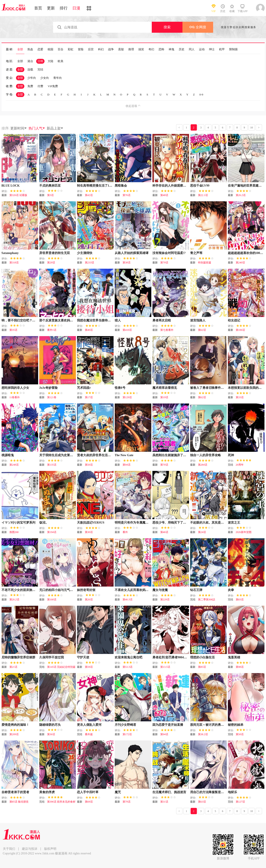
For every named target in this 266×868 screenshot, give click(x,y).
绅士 (212, 49)
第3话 (50, 195)
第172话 (127, 734)
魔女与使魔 (160, 590)
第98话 (240, 667)
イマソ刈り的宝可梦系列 (18, 523)
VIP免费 (53, 86)
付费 (40, 86)
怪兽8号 (120, 388)
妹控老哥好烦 (86, 590)
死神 (231, 455)
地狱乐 (232, 792)
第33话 (240, 397)
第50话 (89, 465)
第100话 (52, 600)
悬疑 (121, 49)
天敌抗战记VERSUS (91, 523)
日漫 (76, 8)
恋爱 (40, 49)
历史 (182, 49)
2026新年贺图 (244, 532)
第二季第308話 (207, 600)
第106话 (240, 330)
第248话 (14, 465)
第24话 (202, 532)
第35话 (13, 330)
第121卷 (52, 397)
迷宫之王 (234, 523)
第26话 (89, 600)
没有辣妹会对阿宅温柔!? (169, 253)
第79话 (164, 263)
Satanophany (10, 253)
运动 (202, 49)
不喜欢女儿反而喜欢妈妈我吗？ (136, 590)
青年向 (58, 78)
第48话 (164, 195)
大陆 (50, 61)
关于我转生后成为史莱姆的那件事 (62, 455)
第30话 (89, 532)
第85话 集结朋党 (19, 802)
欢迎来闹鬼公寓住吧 (129, 657)
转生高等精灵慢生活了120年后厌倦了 (102, 186)
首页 (38, 8)
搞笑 (141, 49)
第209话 (14, 734)
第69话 (89, 802)
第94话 (127, 465)
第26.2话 (241, 195)
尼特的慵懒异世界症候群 (18, 657)
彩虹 (71, 49)
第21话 (13, 667)
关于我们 (9, 849)
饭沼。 (44, 523)
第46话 (164, 532)
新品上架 (55, 128)
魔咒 (118, 792)
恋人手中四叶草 (88, 792)
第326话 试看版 (18, 195)
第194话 (52, 532)
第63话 (202, 802)
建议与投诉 (30, 849)
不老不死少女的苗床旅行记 (20, 590)
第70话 (164, 465)
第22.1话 (203, 195)
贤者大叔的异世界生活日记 (95, 455)
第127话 (240, 802)
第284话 (203, 465)
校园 (50, 49)
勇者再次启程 (162, 320)
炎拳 (231, 590)
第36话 (51, 734)
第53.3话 (128, 667)
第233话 (89, 263)
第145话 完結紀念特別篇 (61, 667)
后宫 (91, 49)
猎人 (118, 320)
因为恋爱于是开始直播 (168, 725)
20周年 (240, 465)
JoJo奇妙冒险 (48, 388)
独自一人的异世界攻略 (205, 455)
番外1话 (52, 330)
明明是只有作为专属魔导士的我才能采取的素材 (147, 523)
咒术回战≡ (84, 388)
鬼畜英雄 (234, 657)
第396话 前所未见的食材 (61, 802)
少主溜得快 (85, 253)
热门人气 (37, 128)
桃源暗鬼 (8, 455)
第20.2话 (14, 600)
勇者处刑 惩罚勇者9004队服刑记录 (176, 657)
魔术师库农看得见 (165, 388)
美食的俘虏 (47, 792)
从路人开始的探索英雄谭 (132, 253)
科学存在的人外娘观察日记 (171, 186)
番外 (125, 532)
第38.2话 (203, 734)
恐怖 (161, 49)
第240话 (240, 263)
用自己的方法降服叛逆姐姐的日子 (213, 792)
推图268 (14, 532)
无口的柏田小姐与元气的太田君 (61, 590)
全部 (20, 49)
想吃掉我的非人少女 (15, 388)
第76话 (127, 195)
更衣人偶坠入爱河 (89, 725)
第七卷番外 (167, 330)
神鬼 (171, 49)
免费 (30, 86)
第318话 (14, 263)
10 (252, 128)
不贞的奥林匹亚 (50, 186)
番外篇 (89, 734)
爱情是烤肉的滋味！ (15, 725)
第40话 (89, 330)
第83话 (240, 600)
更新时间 (19, 128)
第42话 (89, 195)
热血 (30, 49)
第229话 (165, 600)
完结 (40, 69)
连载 (30, 69)
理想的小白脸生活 (202, 657)
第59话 (89, 667)
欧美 (61, 61)
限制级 (233, 49)
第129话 (127, 397)
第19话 (164, 397)
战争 (111, 49)
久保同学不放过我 (52, 657)
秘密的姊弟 (236, 725)
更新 (51, 8)
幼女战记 (234, 320)
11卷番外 (15, 397)
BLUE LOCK (11, 186)
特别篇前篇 (205, 263)
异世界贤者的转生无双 (55, 253)
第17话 (89, 397)
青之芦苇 (196, 253)
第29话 (51, 263)
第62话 (202, 330)
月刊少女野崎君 (125, 725)
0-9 (201, 95)
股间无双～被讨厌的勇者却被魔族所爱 (216, 725)
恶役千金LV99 (200, 186)
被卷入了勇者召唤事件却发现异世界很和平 (219, 388)
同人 (192, 49)
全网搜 (198, 27)
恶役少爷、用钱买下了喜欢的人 (174, 523)
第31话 (164, 802)
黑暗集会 (121, 186)
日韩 (40, 61)
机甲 (222, 49)
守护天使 (83, 657)
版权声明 (50, 849)
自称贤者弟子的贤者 (15, 792)
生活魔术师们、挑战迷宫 (169, 792)
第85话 (202, 667)
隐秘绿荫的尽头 (50, 725)
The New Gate (124, 455)
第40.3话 (128, 600)
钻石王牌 (196, 590)
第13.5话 (165, 667)
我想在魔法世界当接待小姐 (95, 320)
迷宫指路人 (198, 320)
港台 (30, 61)
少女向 (45, 78)
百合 (61, 49)
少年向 (32, 78)
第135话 (52, 465)
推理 (131, 49)
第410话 (127, 330)
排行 (64, 8)
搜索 (167, 27)
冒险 (81, 49)
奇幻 (151, 49)
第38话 (127, 263)
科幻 (101, 49)
